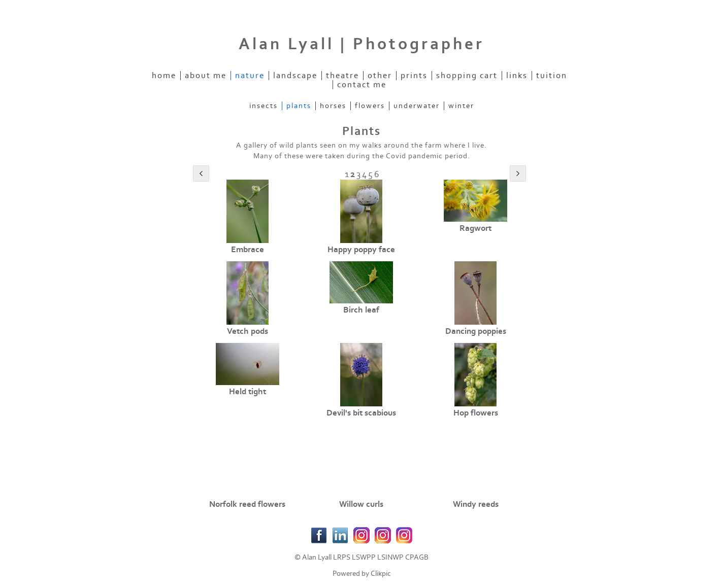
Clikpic (381, 574)
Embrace (248, 250)
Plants (299, 106)
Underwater (417, 106)
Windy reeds (476, 504)
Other (380, 76)
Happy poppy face (361, 250)
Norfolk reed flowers (247, 504)
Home (164, 76)
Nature (250, 76)
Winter (461, 106)
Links (517, 76)
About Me (206, 76)
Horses (333, 106)
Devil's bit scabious (361, 413)
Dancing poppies (476, 331)
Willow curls (361, 504)
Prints (414, 76)
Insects (264, 106)
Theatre (342, 76)
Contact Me (362, 85)
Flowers (370, 106)
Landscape (295, 76)
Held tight (248, 392)
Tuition (552, 76)
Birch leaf (361, 310)
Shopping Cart (467, 76)
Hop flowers (476, 413)
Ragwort (475, 228)
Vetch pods (248, 331)
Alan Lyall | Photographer (361, 44)
